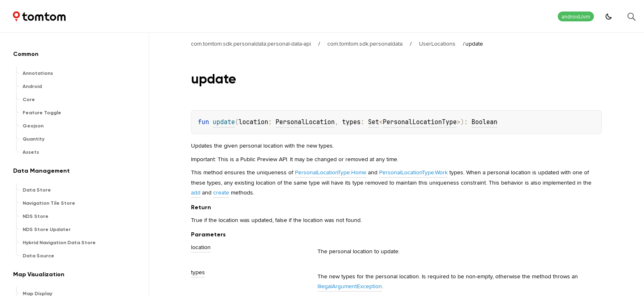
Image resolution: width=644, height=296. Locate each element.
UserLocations (437, 44)
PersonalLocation (305, 122)
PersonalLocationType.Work (413, 172)
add (196, 192)
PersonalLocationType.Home (331, 172)
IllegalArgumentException (350, 286)
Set (374, 122)
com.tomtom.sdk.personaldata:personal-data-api (251, 44)
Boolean (484, 122)
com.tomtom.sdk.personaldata (365, 44)
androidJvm (576, 17)
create (221, 192)
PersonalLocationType (420, 122)
